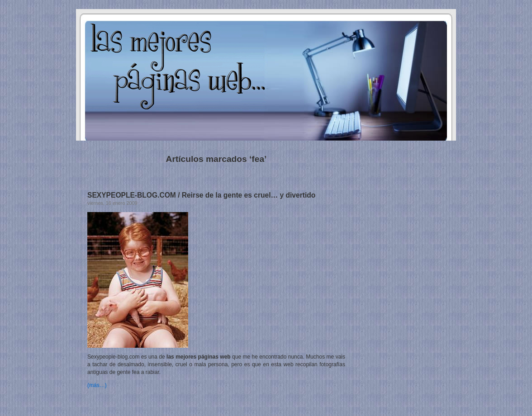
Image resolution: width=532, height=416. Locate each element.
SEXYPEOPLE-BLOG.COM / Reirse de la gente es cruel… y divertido (201, 195)
